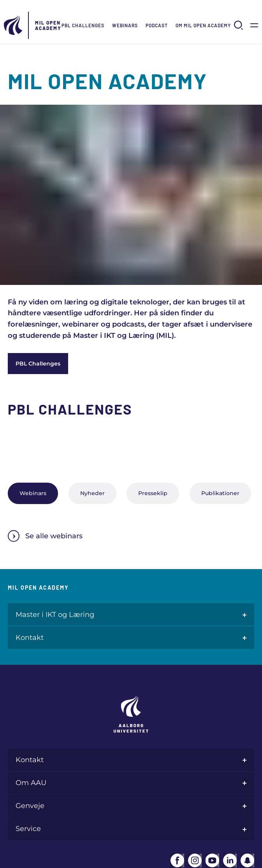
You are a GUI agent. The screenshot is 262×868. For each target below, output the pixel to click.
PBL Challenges (83, 25)
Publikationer (220, 493)
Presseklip (153, 493)
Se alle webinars (45, 536)
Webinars (125, 25)
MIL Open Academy (48, 25)
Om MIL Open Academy (203, 25)
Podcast (157, 25)
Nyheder (92, 493)
